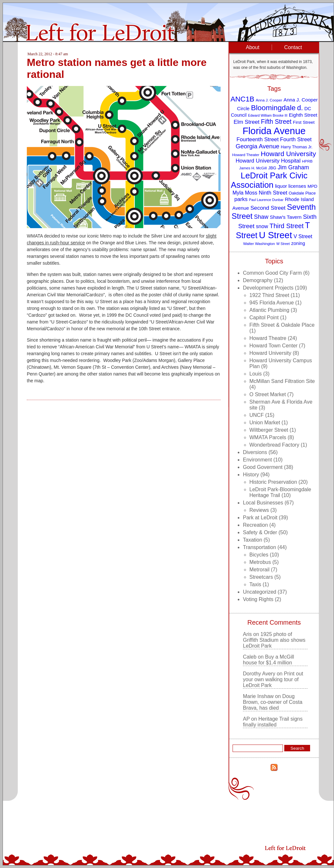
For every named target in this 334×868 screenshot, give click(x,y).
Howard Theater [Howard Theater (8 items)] (246, 155)
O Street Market (268, 394)
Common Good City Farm (272, 273)
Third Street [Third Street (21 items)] (287, 226)
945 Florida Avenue (272, 303)
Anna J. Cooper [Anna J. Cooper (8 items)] (269, 100)
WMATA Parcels (268, 437)
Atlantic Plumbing (269, 310)
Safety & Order (260, 532)
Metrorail (259, 570)
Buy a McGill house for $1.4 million (268, 660)
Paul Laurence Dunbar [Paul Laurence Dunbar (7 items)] (266, 200)
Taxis (255, 584)
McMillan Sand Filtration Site (282, 381)
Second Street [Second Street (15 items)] (268, 208)
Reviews (259, 510)
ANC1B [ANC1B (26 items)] (242, 99)
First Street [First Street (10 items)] (304, 122)
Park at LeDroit (260, 518)
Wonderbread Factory (274, 445)
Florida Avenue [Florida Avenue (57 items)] (274, 131)
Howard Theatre (268, 338)
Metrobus (260, 562)
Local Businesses (263, 503)
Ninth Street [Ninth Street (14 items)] (273, 193)
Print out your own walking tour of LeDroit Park (273, 679)
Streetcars (261, 577)
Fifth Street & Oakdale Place (282, 325)
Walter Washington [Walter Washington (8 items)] (259, 243)
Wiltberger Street (269, 430)
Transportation (260, 547)
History (251, 475)
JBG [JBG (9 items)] (272, 168)
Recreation (255, 525)
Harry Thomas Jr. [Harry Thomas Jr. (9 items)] (297, 147)
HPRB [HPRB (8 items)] (307, 161)
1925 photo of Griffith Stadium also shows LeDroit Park (274, 640)
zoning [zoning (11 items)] (298, 243)
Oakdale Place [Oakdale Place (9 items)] (302, 193)
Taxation (253, 540)
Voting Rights (258, 599)
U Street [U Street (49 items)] (275, 235)
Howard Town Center (273, 346)
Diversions (255, 452)
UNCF (256, 415)
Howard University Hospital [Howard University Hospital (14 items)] (268, 161)
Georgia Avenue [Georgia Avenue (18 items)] (258, 146)
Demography (258, 280)
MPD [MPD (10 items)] (312, 186)
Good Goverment (263, 467)
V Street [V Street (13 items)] (303, 236)
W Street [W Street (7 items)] (283, 244)
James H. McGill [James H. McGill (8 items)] (253, 168)
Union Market (265, 423)
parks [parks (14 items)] (241, 199)
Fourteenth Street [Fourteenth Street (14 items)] (257, 139)
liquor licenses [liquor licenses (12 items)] (290, 186)
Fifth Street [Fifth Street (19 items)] (276, 122)
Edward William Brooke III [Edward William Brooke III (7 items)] (268, 115)
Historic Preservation (273, 482)
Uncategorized (260, 592)
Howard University (270, 353)
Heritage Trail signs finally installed (273, 722)
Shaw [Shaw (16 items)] (261, 217)
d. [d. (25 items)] (300, 108)
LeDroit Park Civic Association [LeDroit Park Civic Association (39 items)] (269, 180)
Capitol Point (264, 318)
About (253, 47)
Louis (256, 374)
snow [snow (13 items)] (262, 226)
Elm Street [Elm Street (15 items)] (246, 122)
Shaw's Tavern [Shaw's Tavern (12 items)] (286, 217)
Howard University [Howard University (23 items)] (288, 154)
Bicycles (259, 555)
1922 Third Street (269, 295)
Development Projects (268, 288)
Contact (293, 47)
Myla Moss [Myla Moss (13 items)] (245, 193)
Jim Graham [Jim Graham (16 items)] (293, 167)
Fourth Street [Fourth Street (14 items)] (296, 139)
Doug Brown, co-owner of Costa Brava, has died (273, 702)
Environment (257, 460)
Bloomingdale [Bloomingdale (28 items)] (273, 108)
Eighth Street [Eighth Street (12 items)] (303, 115)
